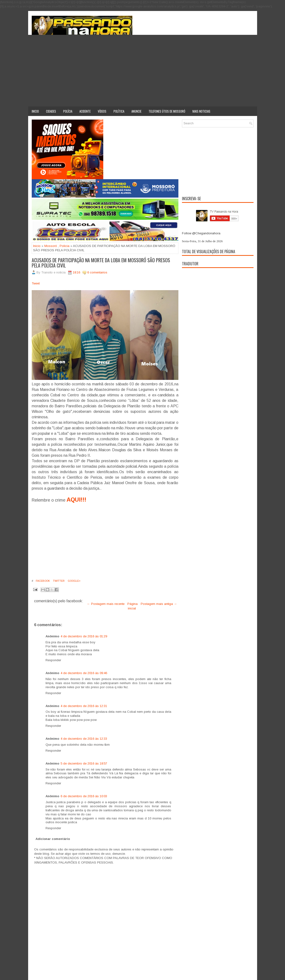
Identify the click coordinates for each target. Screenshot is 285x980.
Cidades (51, 111)
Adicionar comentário (53, 839)
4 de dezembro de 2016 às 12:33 (84, 739)
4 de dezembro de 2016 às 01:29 (84, 636)
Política (119, 111)
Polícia (68, 111)
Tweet (36, 283)
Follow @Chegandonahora (201, 233)
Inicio (35, 111)
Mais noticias (201, 111)
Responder (53, 660)
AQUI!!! (76, 500)
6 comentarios (97, 272)
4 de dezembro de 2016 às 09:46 (84, 673)
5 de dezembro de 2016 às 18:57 (84, 763)
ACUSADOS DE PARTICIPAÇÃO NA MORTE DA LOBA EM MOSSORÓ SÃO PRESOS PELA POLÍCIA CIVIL (101, 263)
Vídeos (102, 111)
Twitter (58, 581)
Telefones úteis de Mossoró (167, 111)
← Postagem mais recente (106, 604)
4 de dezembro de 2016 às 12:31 (84, 706)
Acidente (85, 111)
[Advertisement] (143, 71)
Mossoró (51, 246)
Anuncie (136, 111)
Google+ (74, 581)
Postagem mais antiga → (159, 604)
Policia (65, 246)
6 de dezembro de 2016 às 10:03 (84, 796)
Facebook (42, 581)
